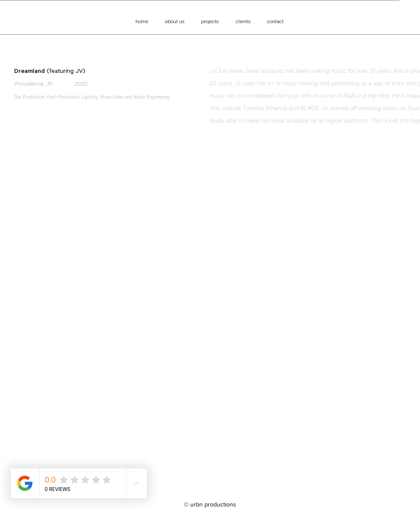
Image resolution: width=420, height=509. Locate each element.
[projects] (210, 22)
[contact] (275, 22)
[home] (142, 22)
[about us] (175, 22)
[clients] (243, 22)
